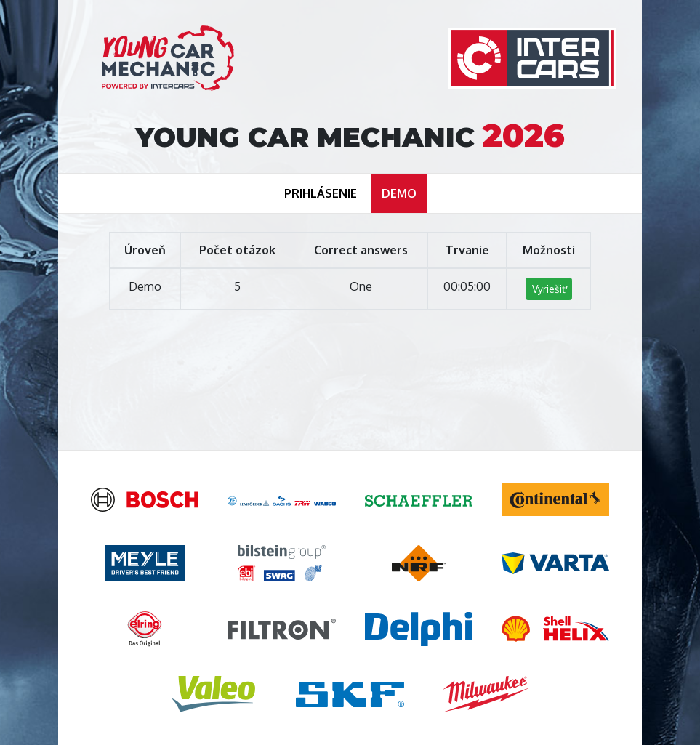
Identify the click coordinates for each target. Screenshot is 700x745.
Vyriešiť (549, 289)
